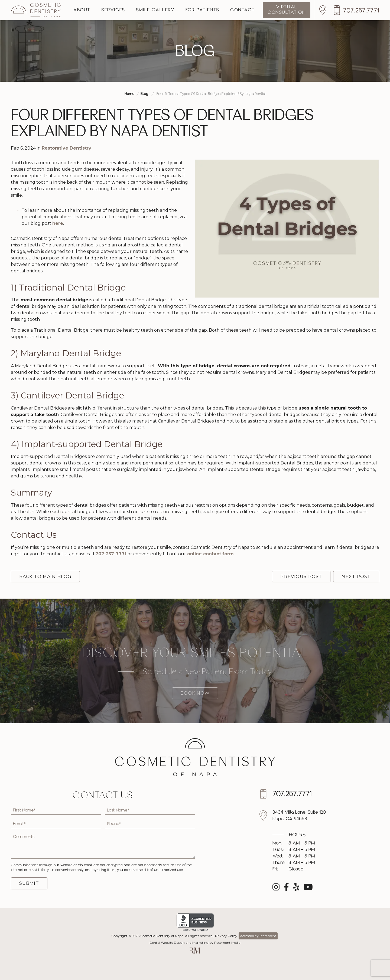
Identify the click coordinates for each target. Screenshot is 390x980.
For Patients (202, 10)
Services (113, 10)
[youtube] (308, 889)
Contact (242, 10)
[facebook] (286, 889)
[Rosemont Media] (195, 952)
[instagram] (276, 889)
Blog (144, 94)
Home (129, 94)
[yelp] (296, 889)
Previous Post (301, 577)
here (58, 223)
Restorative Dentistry (66, 148)
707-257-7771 (111, 554)
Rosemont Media (227, 943)
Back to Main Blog (45, 577)
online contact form (210, 554)
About (82, 10)
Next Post (356, 577)
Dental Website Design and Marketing (179, 943)
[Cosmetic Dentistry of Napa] (36, 10)
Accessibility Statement (258, 936)
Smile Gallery (155, 10)
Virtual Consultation (287, 10)
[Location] (324, 10)
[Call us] (356, 10)
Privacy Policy (226, 936)
